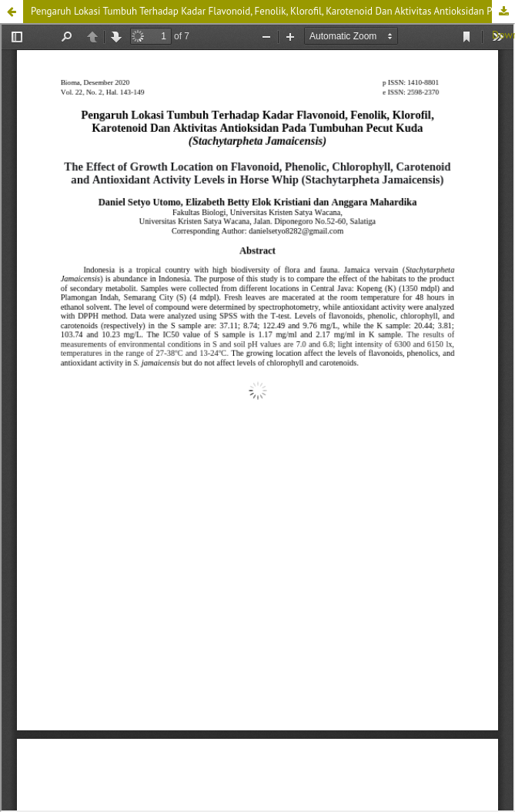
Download (503, 12)
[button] (12, 12)
